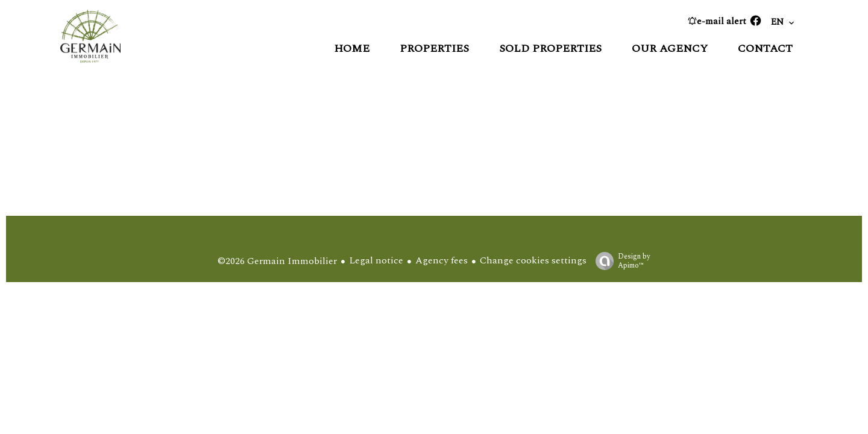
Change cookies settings (533, 260)
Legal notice (376, 260)
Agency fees (442, 260)
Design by (620, 260)
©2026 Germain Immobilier (277, 261)
